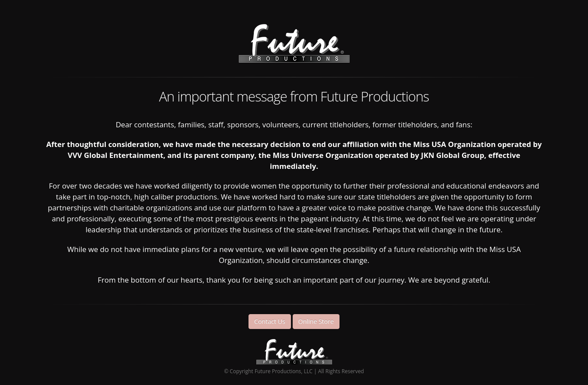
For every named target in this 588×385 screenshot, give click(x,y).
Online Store (316, 321)
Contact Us (270, 321)
